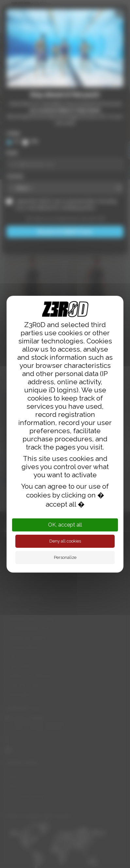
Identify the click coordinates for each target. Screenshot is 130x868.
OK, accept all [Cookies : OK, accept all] (65, 525)
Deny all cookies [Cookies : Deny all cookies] (65, 541)
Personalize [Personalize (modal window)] (65, 557)
